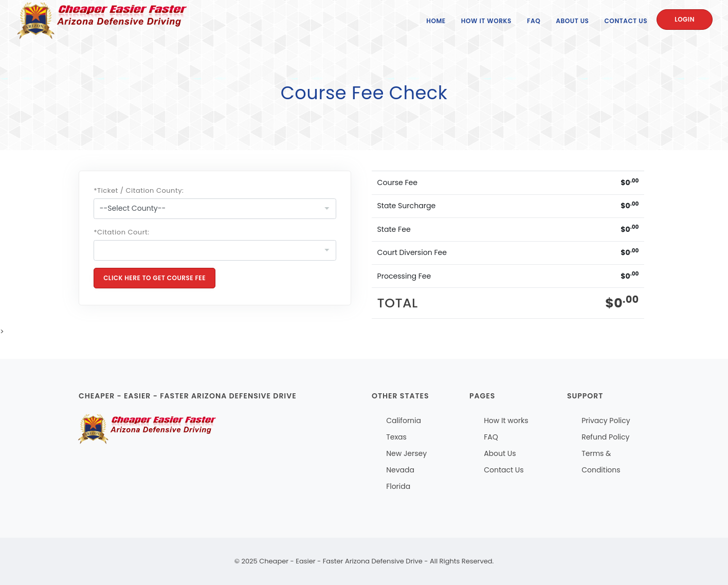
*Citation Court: (121, 232)
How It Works (486, 21)
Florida (398, 486)
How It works (506, 421)
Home (436, 21)
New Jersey (406, 453)
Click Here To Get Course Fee (154, 278)
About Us (572, 21)
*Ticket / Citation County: (139, 190)
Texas (396, 437)
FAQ (534, 21)
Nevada (400, 470)
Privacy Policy (606, 421)
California (404, 421)
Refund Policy (605, 437)
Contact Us (626, 21)
